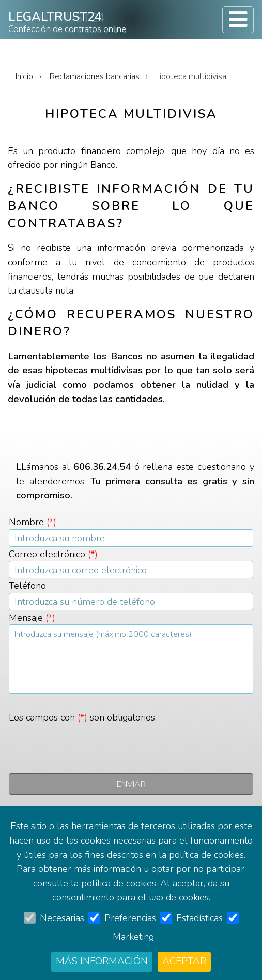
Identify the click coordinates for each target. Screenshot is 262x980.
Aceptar (184, 961)
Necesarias (62, 918)
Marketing (133, 936)
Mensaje (32, 617)
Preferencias (130, 918)
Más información (102, 961)
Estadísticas (199, 918)
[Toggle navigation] (238, 19)
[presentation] (87, 745)
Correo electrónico (53, 554)
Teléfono (27, 585)
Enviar (131, 784)
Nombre (33, 522)
